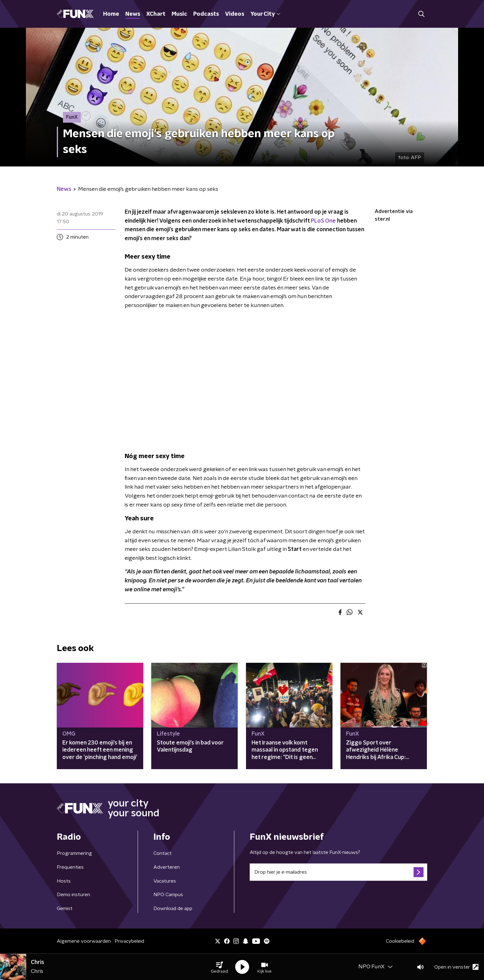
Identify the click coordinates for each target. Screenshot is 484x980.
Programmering (74, 853)
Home (111, 14)
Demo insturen (73, 895)
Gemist (65, 908)
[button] (219, 967)
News (133, 14)
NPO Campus (168, 895)
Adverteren (167, 867)
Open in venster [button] (456, 967)
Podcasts (206, 14)
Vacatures (165, 881)
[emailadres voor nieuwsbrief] (338, 872)
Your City (265, 14)
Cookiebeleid (400, 941)
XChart (156, 14)
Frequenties (70, 867)
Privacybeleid (129, 941)
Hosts (64, 881)
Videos (235, 14)
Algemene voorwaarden (84, 941)
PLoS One (323, 221)
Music (179, 14)
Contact (163, 853)
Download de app (173, 908)
